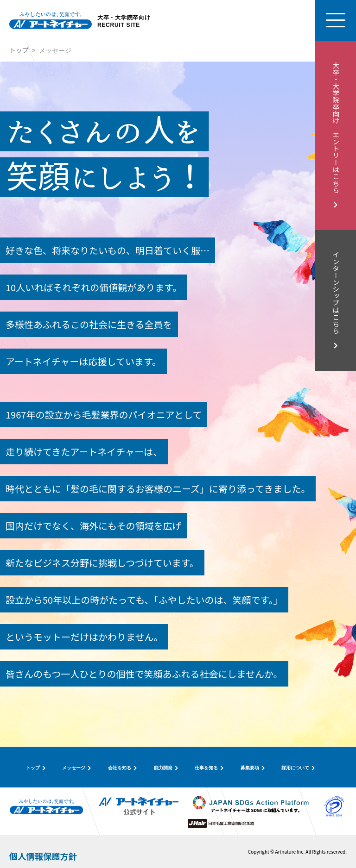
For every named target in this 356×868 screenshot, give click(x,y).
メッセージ (74, 768)
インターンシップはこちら (336, 293)
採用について (295, 768)
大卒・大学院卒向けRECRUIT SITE (124, 22)
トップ (19, 50)
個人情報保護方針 (43, 856)
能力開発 (163, 768)
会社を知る (120, 768)
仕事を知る (206, 768)
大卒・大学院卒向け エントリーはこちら (336, 128)
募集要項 (250, 768)
